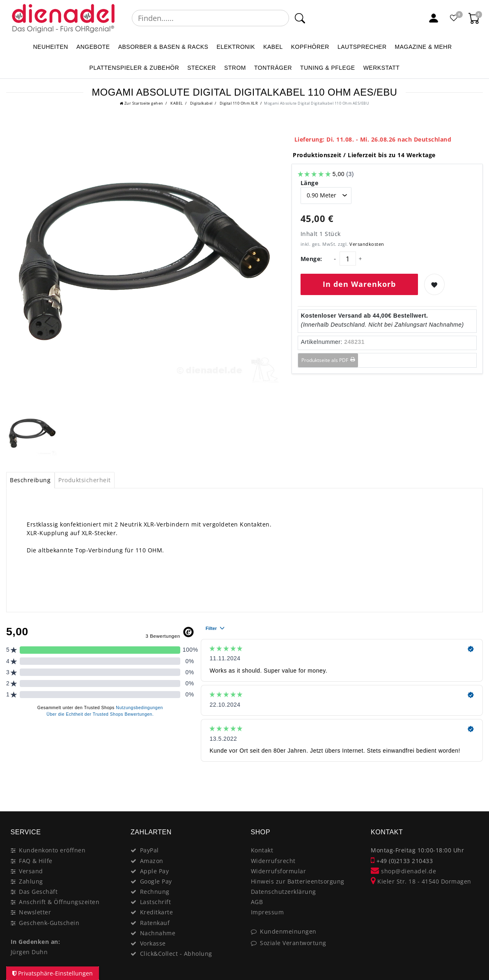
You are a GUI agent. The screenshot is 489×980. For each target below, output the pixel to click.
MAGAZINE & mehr (424, 47)
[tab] (30, 480)
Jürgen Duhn (29, 952)
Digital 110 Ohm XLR (238, 103)
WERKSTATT (382, 68)
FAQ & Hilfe (36, 861)
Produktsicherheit (85, 480)
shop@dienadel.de (403, 871)
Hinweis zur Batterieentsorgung (298, 881)
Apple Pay (155, 871)
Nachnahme (158, 933)
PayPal (149, 850)
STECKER (202, 68)
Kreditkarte (157, 912)
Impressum (267, 912)
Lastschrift (156, 902)
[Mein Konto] (434, 18)
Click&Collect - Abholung (176, 954)
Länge (310, 183)
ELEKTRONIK (236, 47)
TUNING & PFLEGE (328, 68)
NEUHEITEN (50, 47)
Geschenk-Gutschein (49, 923)
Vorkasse (153, 943)
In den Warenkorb (359, 284)
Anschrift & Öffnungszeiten (59, 902)
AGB (257, 902)
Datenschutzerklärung (284, 892)
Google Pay (156, 881)
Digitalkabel (201, 103)
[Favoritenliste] (454, 18)
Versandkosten (366, 244)
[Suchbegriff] (210, 18)
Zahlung (31, 881)
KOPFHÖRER (310, 47)
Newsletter (35, 912)
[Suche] (300, 18)
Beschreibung (30, 480)
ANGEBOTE (93, 47)
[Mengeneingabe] (348, 259)
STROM (235, 68)
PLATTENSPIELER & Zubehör (134, 68)
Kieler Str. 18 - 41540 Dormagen (421, 881)
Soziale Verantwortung (293, 943)
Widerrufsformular (279, 871)
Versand (31, 871)
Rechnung (155, 892)
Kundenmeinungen (288, 931)
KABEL (273, 47)
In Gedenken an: (36, 942)
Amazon (152, 861)
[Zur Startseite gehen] (142, 103)
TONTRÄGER (273, 68)
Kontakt (262, 850)
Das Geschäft (38, 892)
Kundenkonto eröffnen (52, 850)
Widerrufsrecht (273, 861)
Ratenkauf (155, 923)
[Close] (473, 782)
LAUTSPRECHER (362, 47)
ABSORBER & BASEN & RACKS (163, 47)
